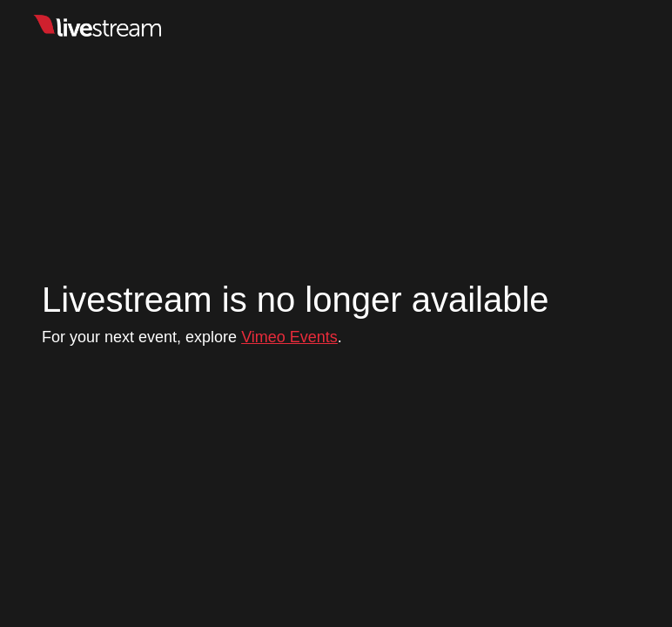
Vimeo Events (289, 337)
